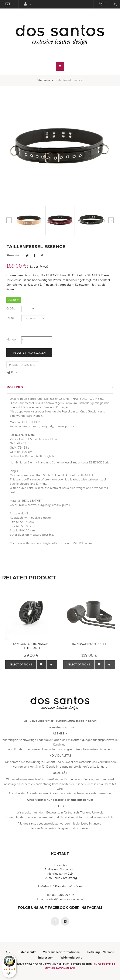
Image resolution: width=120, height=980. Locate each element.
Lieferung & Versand (101, 952)
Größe (11, 309)
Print (12, 372)
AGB (8, 952)
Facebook (35, 256)
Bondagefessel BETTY (89, 644)
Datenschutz (27, 952)
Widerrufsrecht (71, 958)
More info (15, 387)
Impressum (46, 958)
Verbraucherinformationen (61, 952)
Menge (11, 340)
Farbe (10, 318)
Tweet (27, 256)
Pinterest (42, 256)
